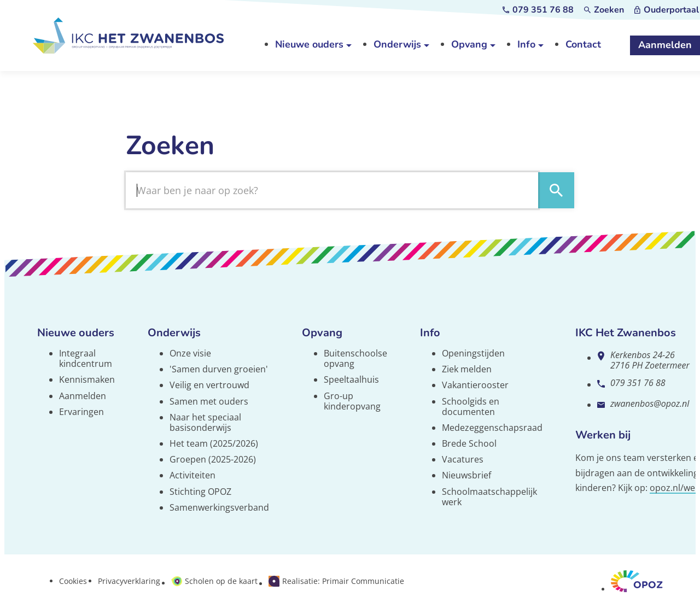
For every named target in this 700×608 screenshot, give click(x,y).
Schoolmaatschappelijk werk (489, 497)
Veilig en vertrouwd (209, 385)
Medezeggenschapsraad (492, 428)
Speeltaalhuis (351, 379)
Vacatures (463, 459)
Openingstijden (473, 353)
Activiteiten (192, 475)
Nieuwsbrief (466, 475)
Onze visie (190, 353)
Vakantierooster (475, 385)
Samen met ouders (209, 401)
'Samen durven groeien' (219, 369)
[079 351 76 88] (538, 10)
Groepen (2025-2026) (213, 459)
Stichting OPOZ (200, 492)
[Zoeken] (604, 10)
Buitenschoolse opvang (355, 358)
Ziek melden (467, 369)
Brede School (469, 443)
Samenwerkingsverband (219, 507)
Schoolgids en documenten (471, 407)
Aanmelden (83, 396)
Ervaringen (81, 412)
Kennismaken (87, 379)
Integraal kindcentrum (86, 358)
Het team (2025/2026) (214, 443)
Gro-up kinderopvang (352, 401)
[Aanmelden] (665, 45)
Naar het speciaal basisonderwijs (205, 422)
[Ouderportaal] (667, 10)
